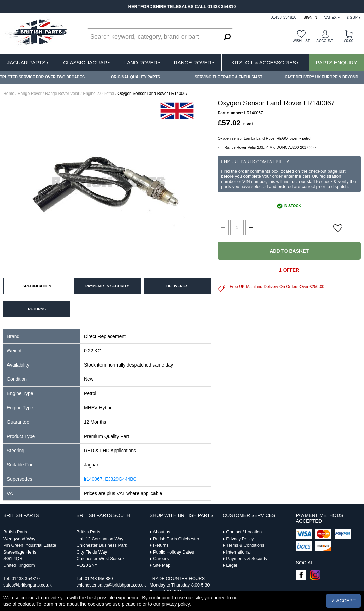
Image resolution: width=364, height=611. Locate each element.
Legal (232, 565)
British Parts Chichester (176, 539)
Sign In (310, 17)
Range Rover (194, 62)
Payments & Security (247, 558)
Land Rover (142, 62)
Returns (161, 545)
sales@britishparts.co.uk (28, 585)
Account (325, 41)
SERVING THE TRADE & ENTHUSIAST (229, 77)
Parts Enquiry (337, 62)
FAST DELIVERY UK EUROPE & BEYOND (322, 77)
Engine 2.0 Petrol (98, 94)
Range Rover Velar (62, 94)
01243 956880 (99, 579)
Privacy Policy (240, 539)
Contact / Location (244, 532)
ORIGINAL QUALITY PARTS (135, 77)
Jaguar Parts (28, 62)
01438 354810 (26, 579)
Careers (161, 558)
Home (9, 94)
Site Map (162, 565)
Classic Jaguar (87, 62)
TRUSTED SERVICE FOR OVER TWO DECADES (42, 77)
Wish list (301, 41)
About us (161, 532)
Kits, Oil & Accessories (265, 62)
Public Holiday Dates (174, 552)
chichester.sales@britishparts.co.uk (111, 585)
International (238, 552)
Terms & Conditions (245, 545)
